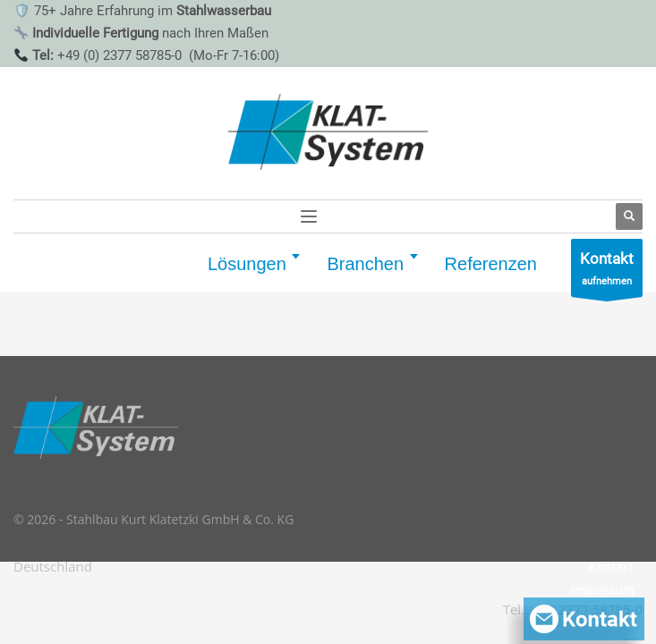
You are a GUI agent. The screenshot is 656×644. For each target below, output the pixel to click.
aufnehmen (607, 272)
